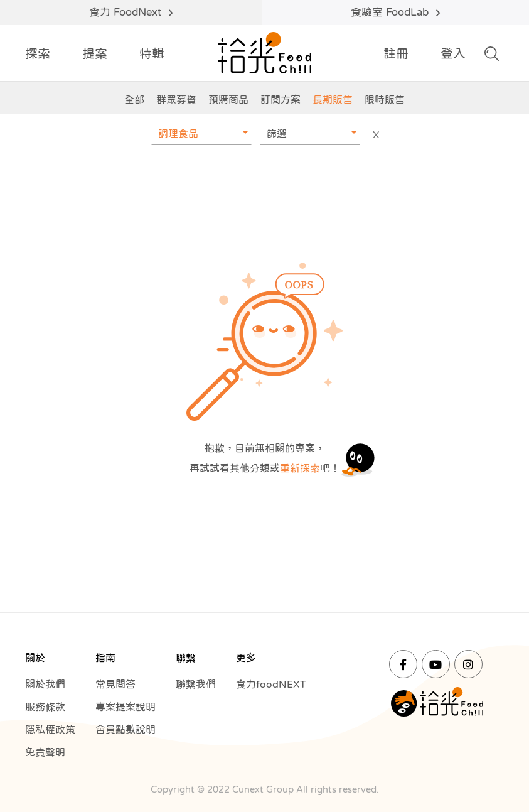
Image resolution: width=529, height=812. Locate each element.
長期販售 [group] (333, 99)
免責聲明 (45, 752)
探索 (38, 53)
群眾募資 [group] (176, 99)
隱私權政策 (50, 729)
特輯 (152, 53)
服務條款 (45, 706)
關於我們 (45, 684)
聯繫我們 (196, 684)
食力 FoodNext (131, 13)
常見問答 (115, 684)
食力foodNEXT (271, 684)
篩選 (277, 133)
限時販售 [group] (385, 99)
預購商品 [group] (228, 99)
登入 (453, 53)
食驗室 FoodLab (395, 13)
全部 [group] (134, 99)
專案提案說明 (126, 706)
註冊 (396, 53)
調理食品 (178, 133)
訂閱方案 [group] (281, 99)
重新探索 (300, 468)
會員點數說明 (126, 729)
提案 (95, 53)
